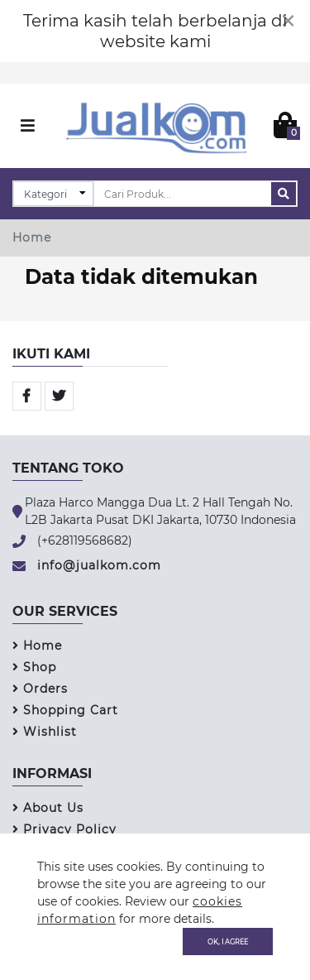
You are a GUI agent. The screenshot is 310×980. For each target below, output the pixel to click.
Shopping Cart (65, 710)
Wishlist (45, 732)
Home (32, 238)
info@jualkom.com (99, 565)
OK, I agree (228, 941)
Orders (40, 689)
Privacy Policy (64, 829)
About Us (48, 808)
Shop (34, 667)
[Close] (288, 21)
